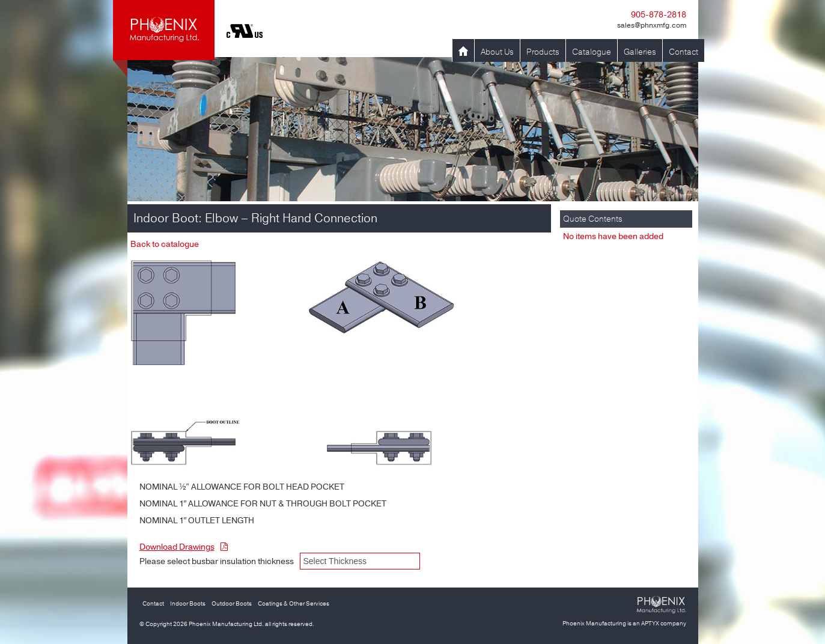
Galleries (640, 52)
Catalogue (592, 52)
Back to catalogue (165, 244)
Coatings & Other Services (294, 604)
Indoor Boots (188, 604)
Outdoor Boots (232, 604)
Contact (683, 52)
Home (463, 52)
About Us (497, 52)
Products (543, 52)
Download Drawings (184, 547)
